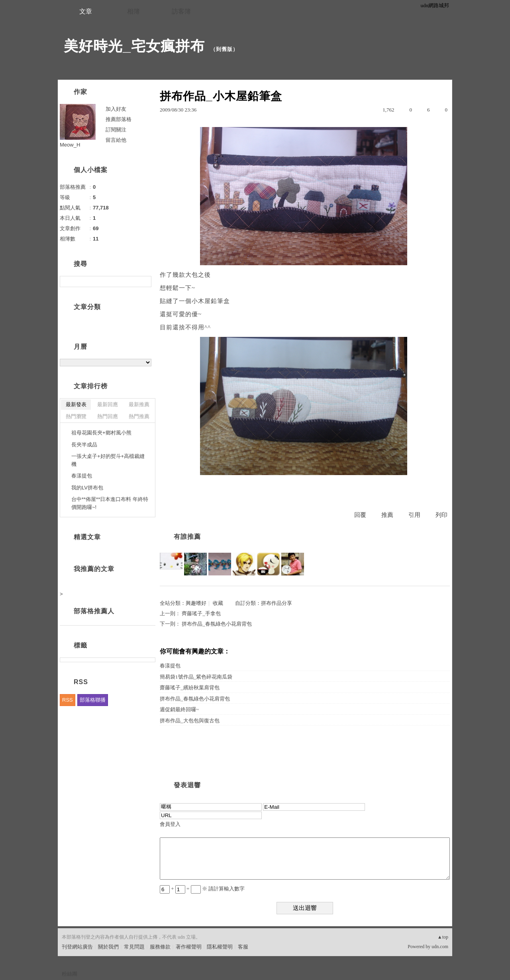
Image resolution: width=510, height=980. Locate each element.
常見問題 (134, 947)
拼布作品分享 (277, 603)
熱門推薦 (139, 416)
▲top (443, 937)
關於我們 (108, 947)
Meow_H (70, 145)
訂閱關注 (116, 130)
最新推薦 (139, 404)
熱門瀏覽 (76, 416)
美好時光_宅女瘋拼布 (134, 46)
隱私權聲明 (220, 947)
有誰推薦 (187, 537)
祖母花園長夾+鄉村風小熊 (101, 433)
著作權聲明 (189, 947)
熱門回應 (108, 416)
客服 (243, 947)
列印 (441, 515)
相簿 (133, 11)
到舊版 (224, 49)
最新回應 (108, 404)
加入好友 (116, 109)
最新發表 (76, 404)
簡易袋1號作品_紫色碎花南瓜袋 (196, 677)
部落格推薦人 (94, 611)
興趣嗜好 (196, 603)
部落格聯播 (93, 700)
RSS (68, 700)
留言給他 (116, 140)
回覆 (360, 515)
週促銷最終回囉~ (179, 709)
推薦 (387, 515)
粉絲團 (70, 974)
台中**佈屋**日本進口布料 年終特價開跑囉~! (110, 503)
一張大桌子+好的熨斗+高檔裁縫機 (108, 460)
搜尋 (144, 282)
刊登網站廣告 (77, 947)
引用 (414, 515)
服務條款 (160, 947)
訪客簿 (181, 11)
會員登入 (170, 824)
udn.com (440, 947)
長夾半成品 (84, 445)
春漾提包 (170, 666)
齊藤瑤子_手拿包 (201, 613)
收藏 (218, 603)
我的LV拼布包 (87, 488)
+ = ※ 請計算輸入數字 (202, 889)
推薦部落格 (119, 119)
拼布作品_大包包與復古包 (190, 721)
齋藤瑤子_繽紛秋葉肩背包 (190, 688)
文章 (86, 11)
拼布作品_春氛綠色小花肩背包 (217, 624)
